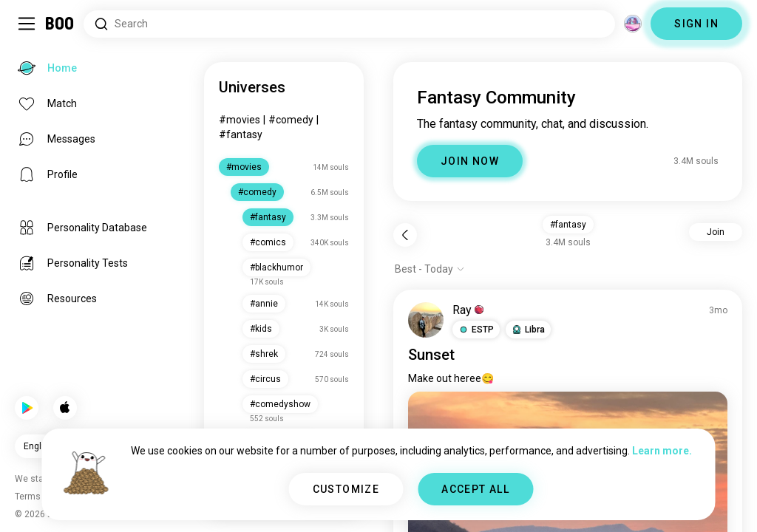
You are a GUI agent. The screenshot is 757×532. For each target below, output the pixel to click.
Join (716, 232)
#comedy (291, 120)
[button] (476, 330)
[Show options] (430, 269)
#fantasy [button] (568, 225)
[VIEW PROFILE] (426, 320)
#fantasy (241, 134)
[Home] (60, 24)
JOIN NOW (470, 161)
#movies (240, 120)
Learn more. (662, 451)
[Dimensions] (633, 24)
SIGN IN (696, 24)
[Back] (405, 235)
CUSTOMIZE (346, 489)
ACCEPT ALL (475, 489)
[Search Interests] (349, 24)
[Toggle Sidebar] (27, 24)
